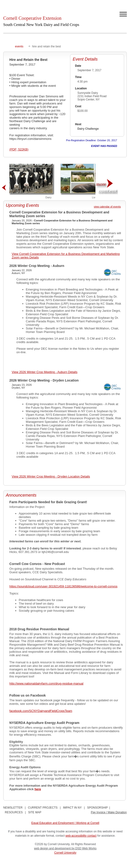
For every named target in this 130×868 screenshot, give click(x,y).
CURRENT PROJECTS (43, 808)
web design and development (53, 848)
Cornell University (65, 853)
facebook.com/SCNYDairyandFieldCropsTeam (41, 711)
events (19, 46)
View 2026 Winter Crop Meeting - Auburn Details (45, 372)
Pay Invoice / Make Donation (109, 812)
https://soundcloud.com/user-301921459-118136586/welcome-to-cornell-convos (63, 586)
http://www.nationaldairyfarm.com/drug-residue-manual (46, 683)
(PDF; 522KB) (19, 149)
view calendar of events (107, 207)
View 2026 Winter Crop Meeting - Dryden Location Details (51, 476)
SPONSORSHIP (97, 808)
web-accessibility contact (81, 836)
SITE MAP (35, 812)
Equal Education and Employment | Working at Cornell (65, 823)
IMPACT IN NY (72, 808)
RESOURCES (14, 812)
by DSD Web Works (84, 848)
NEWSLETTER (13, 808)
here (38, 789)
